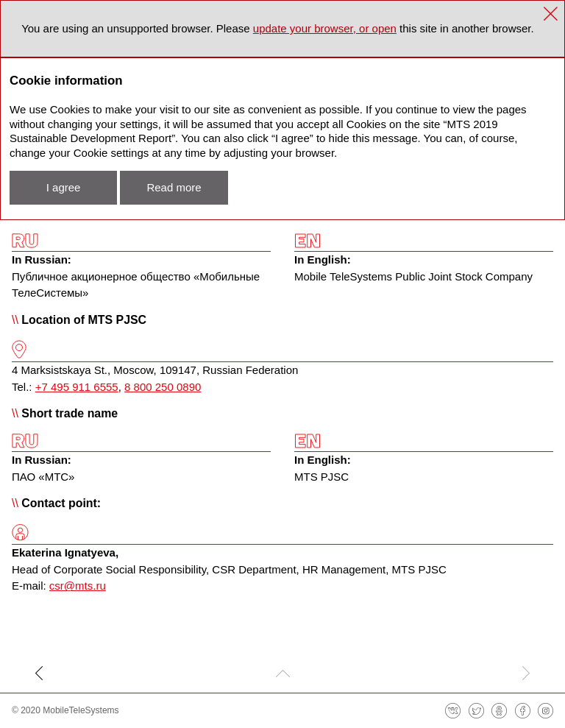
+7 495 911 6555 (77, 387)
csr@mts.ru (78, 586)
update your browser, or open (325, 28)
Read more (174, 187)
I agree (64, 187)
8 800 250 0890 (163, 387)
